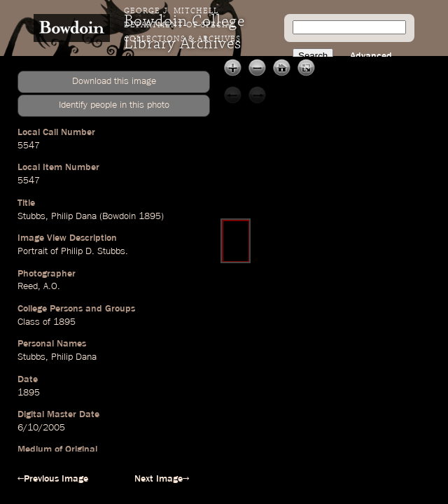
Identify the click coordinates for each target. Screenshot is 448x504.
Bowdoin (119, 216)
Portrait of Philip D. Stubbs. (73, 251)
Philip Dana (74, 216)
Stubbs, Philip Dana (57, 357)
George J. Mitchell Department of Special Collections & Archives (182, 25)
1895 (150, 216)
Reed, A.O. (39, 286)
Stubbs (31, 216)
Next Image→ (162, 479)
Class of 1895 (47, 322)
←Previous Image (53, 479)
